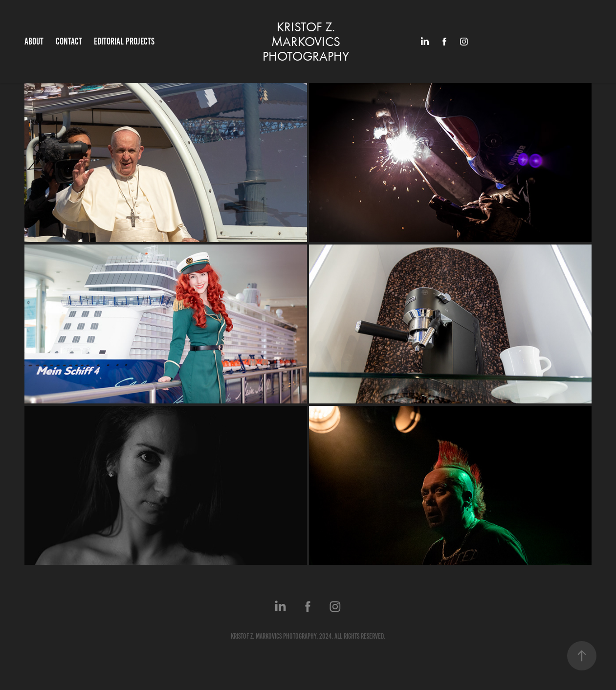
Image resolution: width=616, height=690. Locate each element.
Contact (69, 41)
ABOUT (34, 41)
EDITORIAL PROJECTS (124, 41)
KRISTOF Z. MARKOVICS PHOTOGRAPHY (306, 42)
